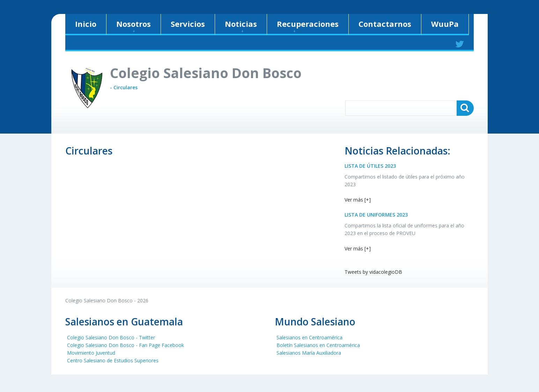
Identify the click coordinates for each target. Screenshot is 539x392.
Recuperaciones (308, 25)
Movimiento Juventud (91, 353)
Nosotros (134, 25)
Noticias (241, 25)
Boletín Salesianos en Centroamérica (318, 345)
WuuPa (445, 24)
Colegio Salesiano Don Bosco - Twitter (111, 337)
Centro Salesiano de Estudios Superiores (113, 360)
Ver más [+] (358, 200)
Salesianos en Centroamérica (309, 337)
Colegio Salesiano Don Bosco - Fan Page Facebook (125, 345)
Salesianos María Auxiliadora (309, 353)
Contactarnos (385, 24)
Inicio (86, 24)
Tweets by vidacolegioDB (373, 272)
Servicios (188, 24)
